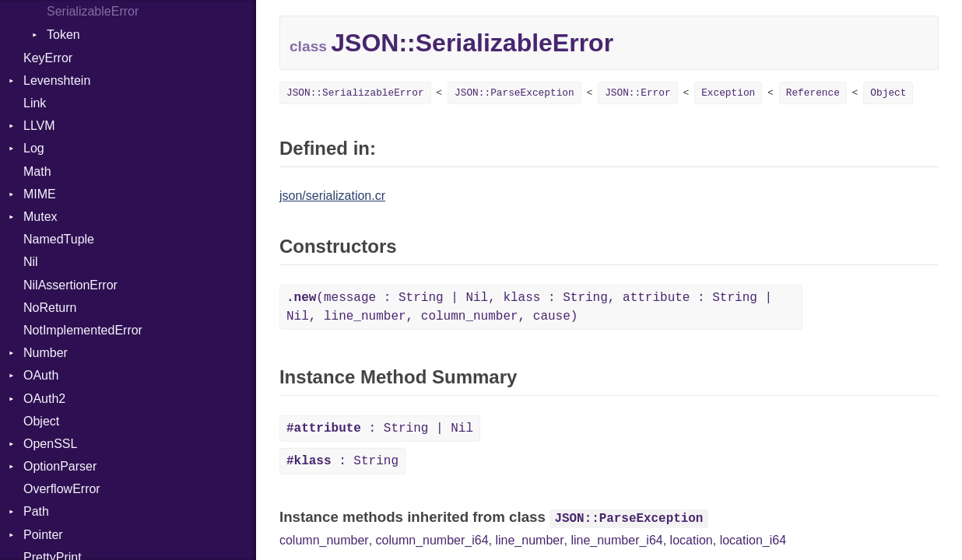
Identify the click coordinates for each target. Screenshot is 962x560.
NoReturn (50, 308)
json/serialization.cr (332, 196)
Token (63, 35)
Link (35, 103)
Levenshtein (57, 80)
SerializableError (93, 11)
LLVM (39, 126)
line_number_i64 (616, 540)
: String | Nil (380, 429)
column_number (324, 540)
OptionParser (60, 466)
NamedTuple (59, 239)
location (692, 540)
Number (46, 353)
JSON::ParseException (514, 93)
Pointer (43, 535)
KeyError (48, 58)
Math (37, 171)
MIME (40, 194)
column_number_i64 (432, 540)
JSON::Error (637, 93)
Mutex (40, 217)
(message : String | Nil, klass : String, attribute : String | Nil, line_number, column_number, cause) (529, 307)
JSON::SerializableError (355, 93)
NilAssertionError (70, 285)
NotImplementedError (83, 330)
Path (36, 511)
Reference (813, 93)
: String (342, 461)
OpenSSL (50, 444)
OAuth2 (44, 399)
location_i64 (753, 540)
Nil (31, 262)
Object (41, 421)
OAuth (41, 375)
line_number (529, 540)
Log (34, 148)
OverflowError (62, 489)
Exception (728, 93)
